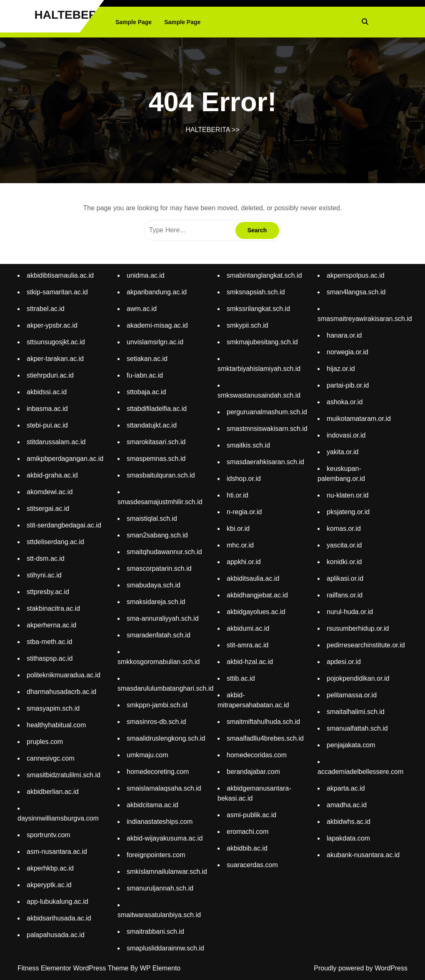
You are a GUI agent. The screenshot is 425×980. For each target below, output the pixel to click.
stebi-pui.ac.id (47, 425)
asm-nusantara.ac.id (57, 852)
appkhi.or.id (244, 562)
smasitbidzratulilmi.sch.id (64, 775)
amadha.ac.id (347, 805)
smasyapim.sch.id (53, 708)
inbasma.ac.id (47, 409)
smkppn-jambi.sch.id (157, 705)
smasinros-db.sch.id (156, 722)
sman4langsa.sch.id (356, 292)
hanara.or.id (344, 335)
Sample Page (134, 22)
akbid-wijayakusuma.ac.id (165, 838)
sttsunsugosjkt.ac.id (56, 342)
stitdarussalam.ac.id (56, 442)
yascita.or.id (344, 545)
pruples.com (45, 742)
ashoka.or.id (345, 402)
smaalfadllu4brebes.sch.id (265, 738)
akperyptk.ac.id (49, 885)
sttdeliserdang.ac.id (55, 542)
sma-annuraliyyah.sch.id (163, 618)
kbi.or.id (238, 529)
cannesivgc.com (51, 758)
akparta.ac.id (346, 788)
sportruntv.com (49, 835)
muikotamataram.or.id (359, 419)
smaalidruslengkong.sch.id (166, 738)
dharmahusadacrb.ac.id (61, 692)
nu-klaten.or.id (348, 495)
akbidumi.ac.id (248, 628)
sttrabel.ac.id (46, 309)
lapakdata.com (348, 838)
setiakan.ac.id (147, 359)
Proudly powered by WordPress (361, 968)
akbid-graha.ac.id (52, 475)
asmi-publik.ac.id (251, 815)
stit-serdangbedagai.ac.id (64, 525)
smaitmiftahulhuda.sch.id (263, 722)
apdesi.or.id (344, 662)
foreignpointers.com (156, 855)
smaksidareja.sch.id (156, 602)
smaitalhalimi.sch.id (356, 712)
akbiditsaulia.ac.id (253, 578)
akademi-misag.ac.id (157, 325)
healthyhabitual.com (56, 725)
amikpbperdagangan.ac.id (65, 459)
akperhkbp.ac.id (50, 868)
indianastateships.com (160, 822)
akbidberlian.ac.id (53, 792)
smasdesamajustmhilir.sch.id (160, 502)
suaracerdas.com (252, 865)
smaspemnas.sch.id (156, 459)
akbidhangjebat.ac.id (257, 595)
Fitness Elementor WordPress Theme (74, 968)
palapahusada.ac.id (56, 935)
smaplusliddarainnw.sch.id (165, 948)
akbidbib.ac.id (247, 848)
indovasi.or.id (346, 435)
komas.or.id (344, 529)
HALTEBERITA (75, 15)
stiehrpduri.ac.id (50, 375)
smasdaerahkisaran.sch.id (265, 462)
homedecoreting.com (158, 772)
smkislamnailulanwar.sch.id (167, 872)
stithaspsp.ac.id (50, 658)
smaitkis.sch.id (248, 445)
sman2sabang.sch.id (157, 535)
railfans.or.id (345, 595)
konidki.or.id (344, 562)
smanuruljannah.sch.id (160, 888)
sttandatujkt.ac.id (152, 425)
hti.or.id (237, 495)
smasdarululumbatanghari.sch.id (165, 688)
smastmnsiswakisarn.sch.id (267, 429)
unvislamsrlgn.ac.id (155, 342)
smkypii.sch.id (247, 325)
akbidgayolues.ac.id (256, 612)
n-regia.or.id (244, 512)
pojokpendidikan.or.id (358, 678)
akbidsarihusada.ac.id (59, 918)
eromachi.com (247, 832)
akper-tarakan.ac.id (55, 359)
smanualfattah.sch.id (357, 728)
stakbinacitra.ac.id (53, 608)
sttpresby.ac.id (48, 592)
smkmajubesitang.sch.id (262, 342)
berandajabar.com (253, 772)
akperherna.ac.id (51, 625)
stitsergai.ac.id (48, 509)
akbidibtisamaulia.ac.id (60, 275)
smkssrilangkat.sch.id (258, 309)
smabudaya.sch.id (154, 585)
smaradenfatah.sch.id (159, 635)
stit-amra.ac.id (247, 645)
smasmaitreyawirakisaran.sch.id (365, 319)
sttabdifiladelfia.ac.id (157, 409)
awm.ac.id (142, 309)
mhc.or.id (240, 545)
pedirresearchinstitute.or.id (366, 645)
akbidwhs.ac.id (349, 822)
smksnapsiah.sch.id (256, 292)
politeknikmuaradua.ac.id (64, 675)
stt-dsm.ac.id (46, 558)
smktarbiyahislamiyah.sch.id (259, 369)
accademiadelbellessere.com (360, 772)
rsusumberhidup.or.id (358, 628)
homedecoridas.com (257, 755)
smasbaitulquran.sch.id (161, 475)
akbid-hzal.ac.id (250, 662)
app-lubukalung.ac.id (57, 902)
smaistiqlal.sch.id (152, 519)
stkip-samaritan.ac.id (57, 292)
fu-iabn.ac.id (145, 375)
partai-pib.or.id (348, 385)
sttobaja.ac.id (146, 392)
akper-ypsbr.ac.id (52, 325)
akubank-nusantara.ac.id (363, 855)
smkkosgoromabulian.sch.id (159, 662)
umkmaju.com (147, 755)
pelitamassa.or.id (352, 695)
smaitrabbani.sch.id (155, 931)
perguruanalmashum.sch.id (267, 412)
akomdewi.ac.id (50, 492)
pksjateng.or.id (348, 512)
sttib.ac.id (241, 678)
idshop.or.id (244, 479)
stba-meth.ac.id (49, 642)
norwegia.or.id (347, 352)
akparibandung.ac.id (157, 292)
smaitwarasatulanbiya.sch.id (159, 915)
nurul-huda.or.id (350, 612)
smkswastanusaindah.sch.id (259, 395)
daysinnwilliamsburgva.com (58, 818)
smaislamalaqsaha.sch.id (164, 788)
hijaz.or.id (341, 369)
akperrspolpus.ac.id (356, 275)
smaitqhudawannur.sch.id (164, 552)
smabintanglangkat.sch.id (264, 275)
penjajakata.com (351, 745)
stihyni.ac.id (44, 575)
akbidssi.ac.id (47, 392)
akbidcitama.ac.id (152, 805)
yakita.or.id (342, 452)
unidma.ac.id (146, 275)
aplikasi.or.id (345, 578)
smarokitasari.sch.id (156, 442)
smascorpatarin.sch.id (159, 568)
